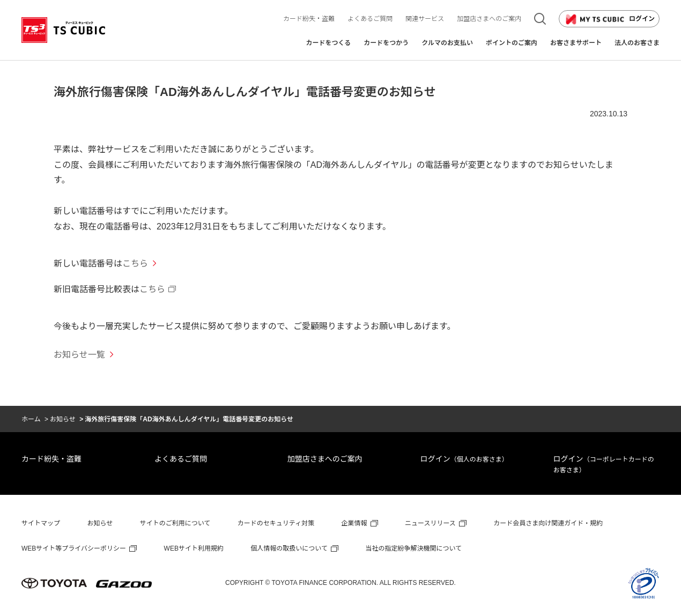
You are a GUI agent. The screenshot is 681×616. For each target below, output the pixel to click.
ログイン (609, 19)
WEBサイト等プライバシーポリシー (74, 548)
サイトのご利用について (175, 523)
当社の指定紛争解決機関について (413, 548)
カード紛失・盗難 (51, 459)
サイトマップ (41, 523)
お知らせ (63, 419)
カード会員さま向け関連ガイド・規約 (548, 523)
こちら (135, 264)
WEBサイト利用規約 (194, 548)
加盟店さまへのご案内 (325, 459)
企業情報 (354, 523)
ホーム (31, 419)
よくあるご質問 (181, 459)
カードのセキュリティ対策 (276, 523)
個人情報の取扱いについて (289, 548)
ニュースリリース (430, 523)
